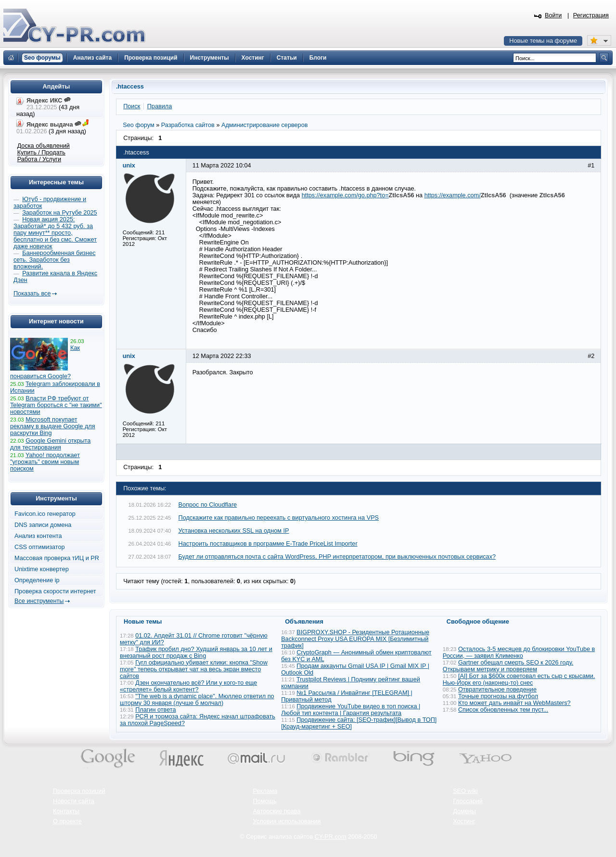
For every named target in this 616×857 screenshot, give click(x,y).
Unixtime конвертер (42, 569)
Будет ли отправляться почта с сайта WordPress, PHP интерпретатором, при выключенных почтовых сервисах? (337, 557)
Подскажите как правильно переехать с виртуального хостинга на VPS (279, 518)
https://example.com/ (453, 195)
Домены (464, 811)
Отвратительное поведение (497, 690)
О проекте (67, 821)
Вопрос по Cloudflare (208, 505)
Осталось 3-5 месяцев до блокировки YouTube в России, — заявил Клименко (519, 652)
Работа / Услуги (39, 159)
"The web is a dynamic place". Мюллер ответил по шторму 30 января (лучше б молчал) (197, 700)
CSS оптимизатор (40, 547)
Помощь (265, 801)
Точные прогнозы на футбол (498, 696)
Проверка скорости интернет (55, 591)
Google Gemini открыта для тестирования (50, 444)
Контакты (66, 811)
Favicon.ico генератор (45, 514)
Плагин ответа (155, 710)
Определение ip (37, 580)
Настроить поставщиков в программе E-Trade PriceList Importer (268, 544)
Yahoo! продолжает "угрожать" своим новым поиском (45, 462)
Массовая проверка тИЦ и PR (57, 558)
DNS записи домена (43, 525)
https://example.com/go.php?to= (345, 195)
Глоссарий (468, 801)
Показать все (32, 294)
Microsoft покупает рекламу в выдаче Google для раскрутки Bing (53, 426)
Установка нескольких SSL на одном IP (234, 531)
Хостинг (464, 821)
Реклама (265, 791)
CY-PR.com (331, 837)
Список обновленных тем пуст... (503, 710)
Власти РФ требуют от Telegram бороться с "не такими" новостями (56, 405)
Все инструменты (39, 601)
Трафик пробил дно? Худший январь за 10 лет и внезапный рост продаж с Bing (196, 652)
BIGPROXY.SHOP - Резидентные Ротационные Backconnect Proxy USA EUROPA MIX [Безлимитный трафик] (355, 639)
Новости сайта (74, 801)
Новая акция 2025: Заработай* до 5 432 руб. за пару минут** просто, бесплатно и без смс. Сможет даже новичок (55, 233)
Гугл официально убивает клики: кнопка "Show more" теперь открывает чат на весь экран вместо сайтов (194, 669)
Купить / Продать (41, 153)
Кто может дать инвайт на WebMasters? (514, 703)
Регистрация (591, 15)
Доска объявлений (44, 146)
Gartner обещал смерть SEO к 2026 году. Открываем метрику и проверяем (508, 666)
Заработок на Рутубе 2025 (59, 213)
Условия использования (287, 821)
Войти (553, 15)
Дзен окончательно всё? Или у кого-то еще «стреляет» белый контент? (188, 686)
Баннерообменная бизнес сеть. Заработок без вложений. (55, 260)
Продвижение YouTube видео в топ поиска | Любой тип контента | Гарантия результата (351, 710)
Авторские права (277, 811)
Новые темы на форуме (543, 41)
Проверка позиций (79, 791)
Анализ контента (38, 536)
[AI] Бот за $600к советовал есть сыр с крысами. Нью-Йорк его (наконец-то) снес (519, 679)
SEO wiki (465, 791)
